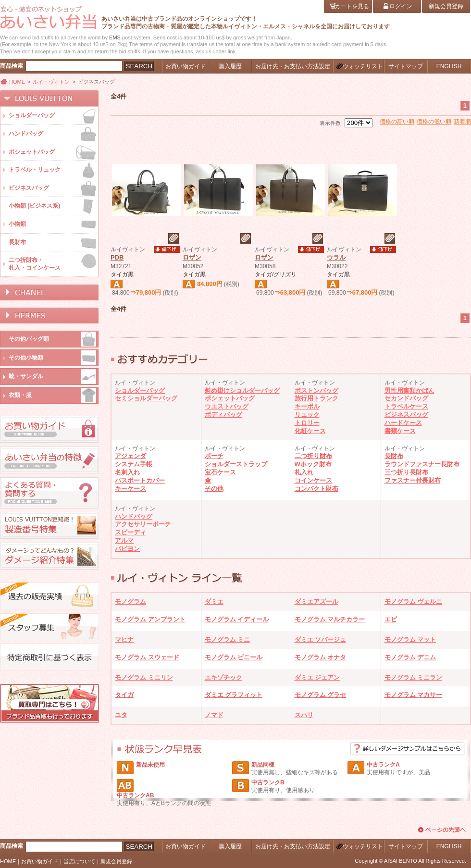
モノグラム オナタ (321, 657)
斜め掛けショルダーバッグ (242, 391)
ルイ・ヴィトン (51, 82)
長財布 (394, 456)
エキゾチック (223, 677)
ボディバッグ (223, 415)
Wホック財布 (313, 464)
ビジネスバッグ (406, 415)
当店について (79, 861)
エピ (391, 619)
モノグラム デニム (410, 657)
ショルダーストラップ (236, 464)
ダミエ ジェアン (317, 677)
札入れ (304, 472)
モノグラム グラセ (321, 695)
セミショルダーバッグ (146, 398)
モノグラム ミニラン (414, 677)
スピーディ (130, 532)
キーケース (130, 489)
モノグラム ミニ (228, 639)
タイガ (124, 695)
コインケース (313, 480)
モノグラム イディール (237, 619)
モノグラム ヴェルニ (414, 601)
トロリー (307, 423)
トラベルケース (406, 406)
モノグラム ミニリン (144, 677)
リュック (307, 415)
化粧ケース (310, 431)
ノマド (214, 715)
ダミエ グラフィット (234, 695)
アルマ (124, 540)
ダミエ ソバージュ (321, 639)
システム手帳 (134, 464)
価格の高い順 (397, 122)
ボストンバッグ (316, 391)
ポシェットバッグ (230, 398)
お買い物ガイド (40, 861)
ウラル (336, 257)
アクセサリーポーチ (143, 524)
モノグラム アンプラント (150, 619)
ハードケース (403, 423)
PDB (117, 257)
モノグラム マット (410, 639)
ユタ (121, 715)
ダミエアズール (316, 601)
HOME (17, 82)
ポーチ (214, 456)
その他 (214, 489)
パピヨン (127, 549)
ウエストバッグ (227, 406)
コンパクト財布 (316, 489)
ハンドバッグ (134, 516)
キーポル (307, 406)
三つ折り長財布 (406, 472)
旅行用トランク (316, 398)
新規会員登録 (116, 861)
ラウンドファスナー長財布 (422, 464)
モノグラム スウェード (147, 657)
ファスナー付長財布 (413, 480)
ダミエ (214, 601)
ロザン (192, 257)
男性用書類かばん (409, 391)
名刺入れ (127, 472)
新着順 (462, 122)
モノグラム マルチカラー (330, 619)
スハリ (304, 715)
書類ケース (400, 431)
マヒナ (124, 639)
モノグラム (130, 601)
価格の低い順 (434, 122)
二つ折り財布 (313, 456)
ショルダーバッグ (140, 391)
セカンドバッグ (406, 398)
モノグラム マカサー (414, 695)
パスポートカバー (140, 480)
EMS (115, 37)
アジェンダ (130, 456)
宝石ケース (220, 472)
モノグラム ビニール (234, 657)
